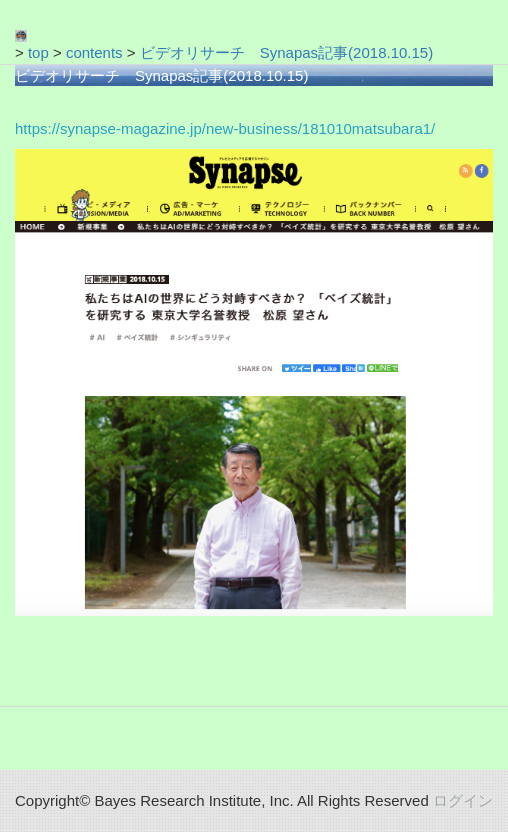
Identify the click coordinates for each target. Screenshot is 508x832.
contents (94, 52)
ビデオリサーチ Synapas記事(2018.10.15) (286, 52)
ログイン (463, 800)
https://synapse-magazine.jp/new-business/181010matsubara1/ (225, 128)
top (38, 52)
